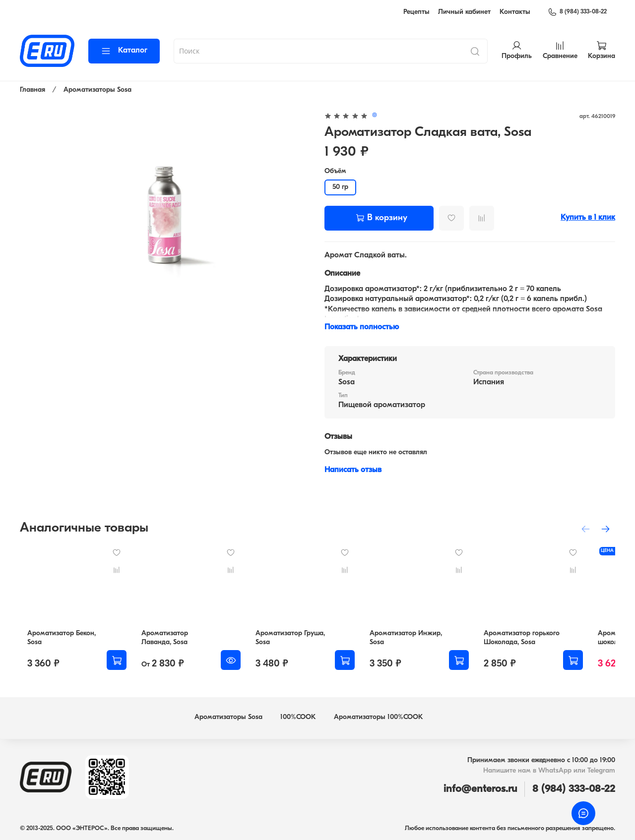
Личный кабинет (464, 12)
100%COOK (298, 717)
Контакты (515, 12)
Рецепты (416, 12)
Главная (32, 90)
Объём (335, 171)
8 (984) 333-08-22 (577, 12)
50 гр (340, 187)
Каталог (124, 51)
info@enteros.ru (480, 789)
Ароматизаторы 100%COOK (379, 717)
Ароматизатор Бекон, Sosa (62, 641)
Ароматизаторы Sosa (97, 90)
